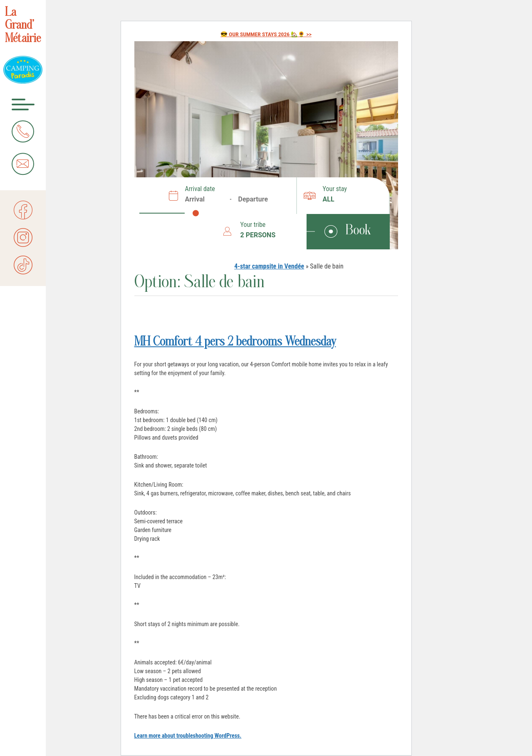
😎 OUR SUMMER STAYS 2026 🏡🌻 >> (266, 34)
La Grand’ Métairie (23, 26)
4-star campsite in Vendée (269, 266)
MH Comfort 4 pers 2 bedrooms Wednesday (235, 343)
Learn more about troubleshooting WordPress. (188, 736)
